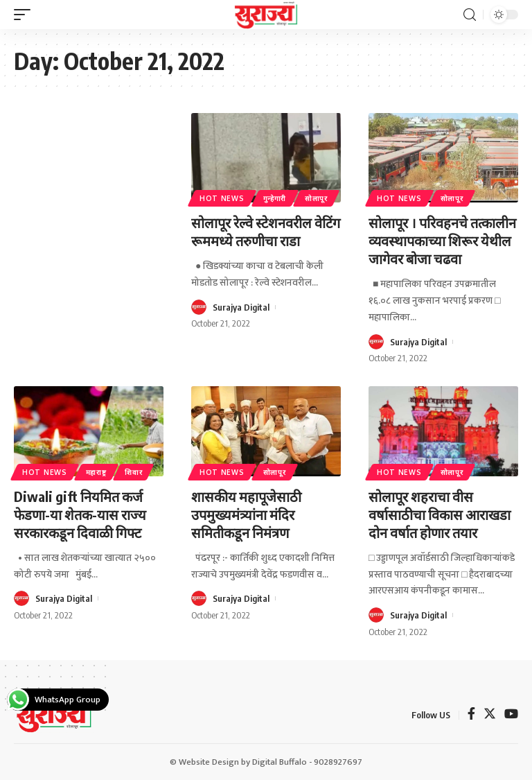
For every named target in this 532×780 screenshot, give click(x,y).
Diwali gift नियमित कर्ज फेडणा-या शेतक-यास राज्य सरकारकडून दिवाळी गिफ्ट (80, 514)
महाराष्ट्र (96, 472)
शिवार (133, 472)
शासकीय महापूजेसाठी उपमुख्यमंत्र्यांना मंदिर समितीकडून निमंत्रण (246, 514)
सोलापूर (316, 198)
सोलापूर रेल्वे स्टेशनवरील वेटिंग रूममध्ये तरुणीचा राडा (266, 231)
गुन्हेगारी (275, 198)
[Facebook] (471, 715)
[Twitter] (490, 715)
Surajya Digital (241, 307)
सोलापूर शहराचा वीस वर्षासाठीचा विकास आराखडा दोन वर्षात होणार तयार (440, 514)
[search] (470, 15)
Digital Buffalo (280, 762)
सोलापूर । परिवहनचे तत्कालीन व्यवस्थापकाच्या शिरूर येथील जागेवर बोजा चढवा (442, 240)
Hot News (222, 198)
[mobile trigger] (26, 15)
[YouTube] (511, 715)
